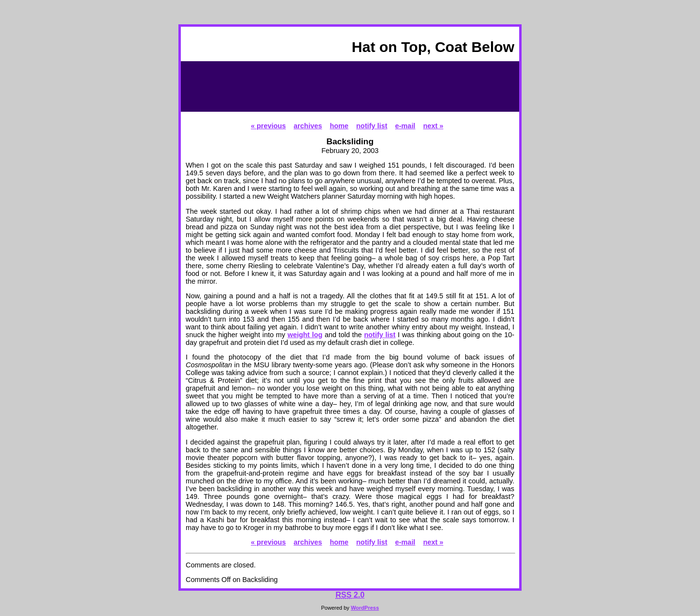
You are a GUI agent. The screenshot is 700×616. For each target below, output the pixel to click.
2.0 (350, 595)
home (339, 126)
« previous (268, 126)
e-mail (405, 126)
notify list (372, 126)
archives (308, 126)
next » (433, 126)
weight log (305, 335)
